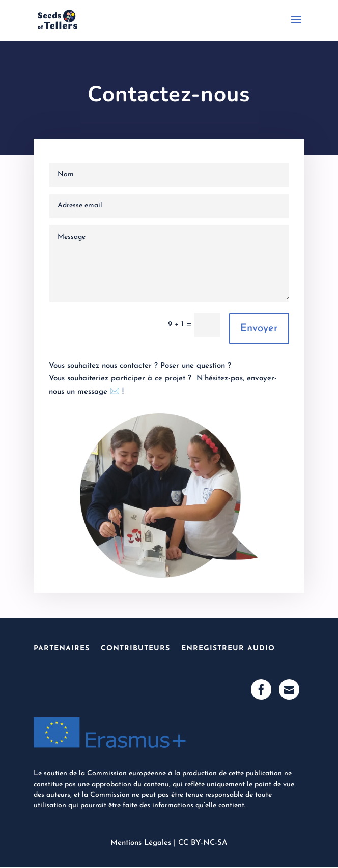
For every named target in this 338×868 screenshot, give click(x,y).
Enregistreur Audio (228, 649)
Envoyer (259, 328)
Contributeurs (135, 649)
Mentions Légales (141, 843)
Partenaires (62, 649)
